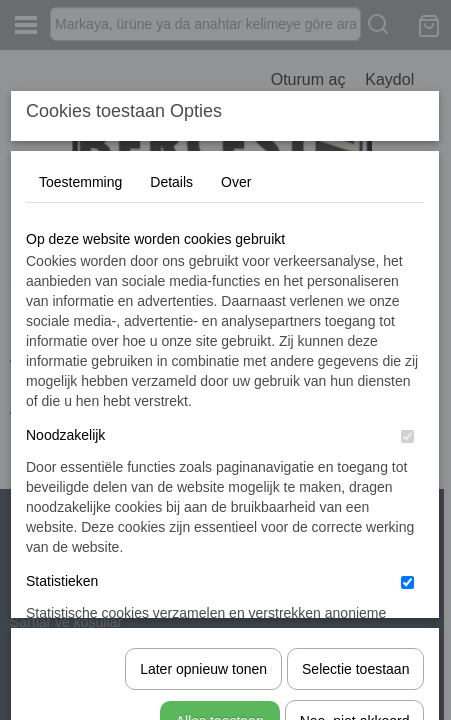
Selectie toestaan (355, 596)
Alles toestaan (220, 648)
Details (171, 331)
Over (236, 331)
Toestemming (80, 331)
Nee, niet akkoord (355, 648)
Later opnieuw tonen (203, 596)
